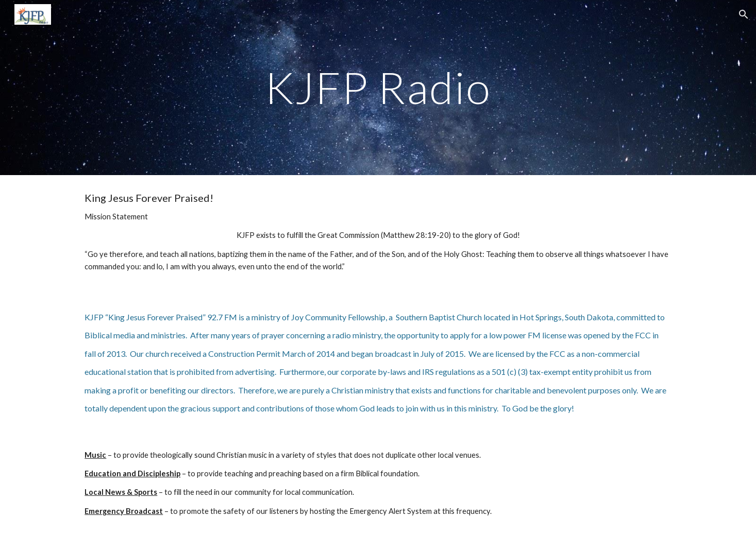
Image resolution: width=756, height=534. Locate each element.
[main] (378, 87)
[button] (744, 14)
